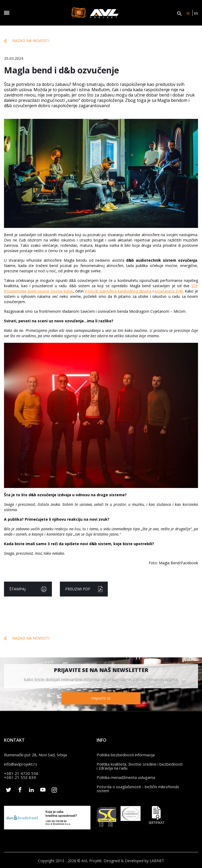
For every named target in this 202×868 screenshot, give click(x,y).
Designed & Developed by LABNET (134, 859)
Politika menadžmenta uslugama (126, 776)
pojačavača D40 (169, 291)
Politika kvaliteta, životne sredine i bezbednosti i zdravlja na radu (140, 765)
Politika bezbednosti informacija (126, 753)
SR (188, 13)
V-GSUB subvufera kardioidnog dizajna (118, 291)
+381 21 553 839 (20, 776)
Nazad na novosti (27, 41)
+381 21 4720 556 (21, 772)
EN (196, 13)
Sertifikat (156, 814)
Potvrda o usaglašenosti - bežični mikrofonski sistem (138, 787)
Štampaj (28, 589)
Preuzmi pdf (84, 589)
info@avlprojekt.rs (21, 763)
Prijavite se (101, 697)
